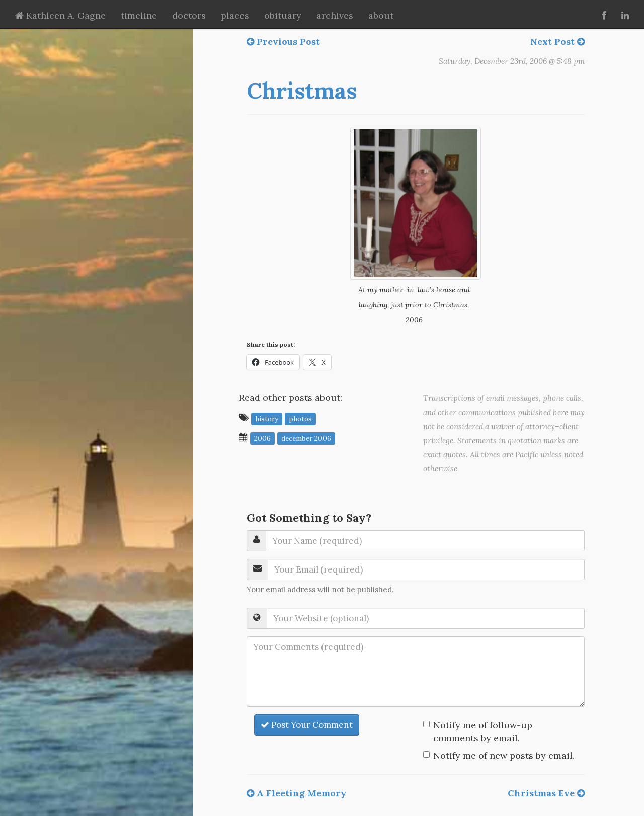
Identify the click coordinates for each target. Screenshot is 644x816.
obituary (283, 15)
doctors (189, 15)
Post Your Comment (307, 725)
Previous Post (283, 42)
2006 (262, 438)
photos (300, 418)
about (381, 15)
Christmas (302, 91)
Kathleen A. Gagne (60, 15)
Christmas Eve (546, 793)
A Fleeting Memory (296, 793)
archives (335, 15)
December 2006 (306, 438)
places (235, 15)
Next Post (557, 42)
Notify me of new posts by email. (504, 755)
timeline (139, 15)
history (267, 418)
